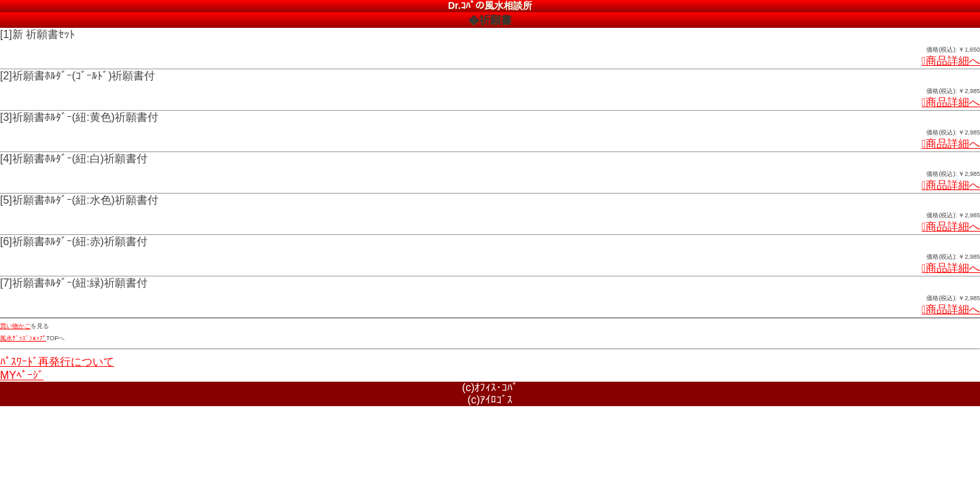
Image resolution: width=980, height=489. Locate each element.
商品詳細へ (951, 61)
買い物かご (15, 326)
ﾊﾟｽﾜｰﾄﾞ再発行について (57, 362)
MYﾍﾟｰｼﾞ (22, 375)
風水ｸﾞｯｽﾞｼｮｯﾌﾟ (23, 338)
